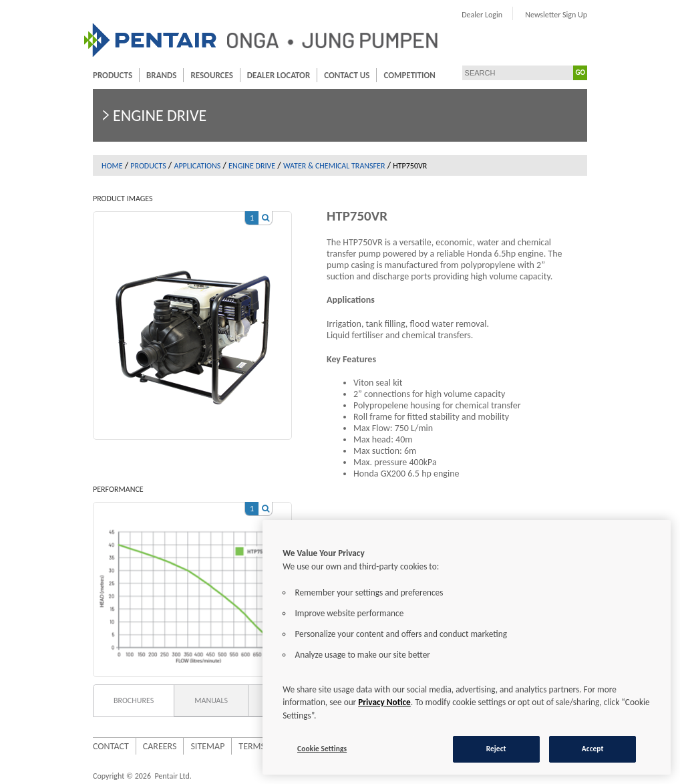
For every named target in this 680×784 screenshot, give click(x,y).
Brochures (134, 700)
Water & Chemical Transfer (334, 166)
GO (580, 73)
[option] (192, 319)
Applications (197, 166)
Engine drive (252, 166)
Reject (496, 749)
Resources (211, 75)
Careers (160, 746)
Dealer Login (482, 15)
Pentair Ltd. (173, 776)
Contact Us (347, 75)
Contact (111, 746)
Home (112, 166)
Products (113, 75)
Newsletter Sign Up (556, 15)
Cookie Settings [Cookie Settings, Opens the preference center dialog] (322, 749)
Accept (593, 749)
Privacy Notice (384, 702)
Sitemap (207, 746)
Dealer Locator (279, 75)
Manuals (211, 700)
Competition (409, 75)
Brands (161, 75)
